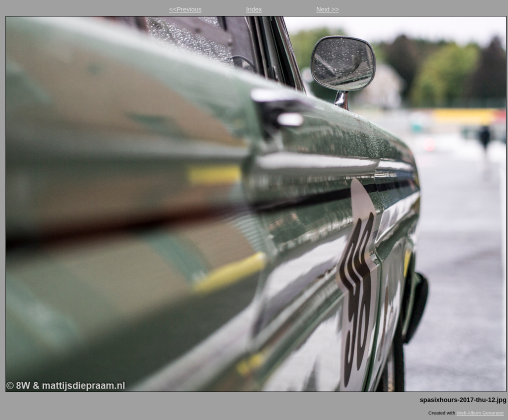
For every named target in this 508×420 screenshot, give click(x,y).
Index (254, 9)
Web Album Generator (480, 413)
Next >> (328, 9)
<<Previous (185, 9)
